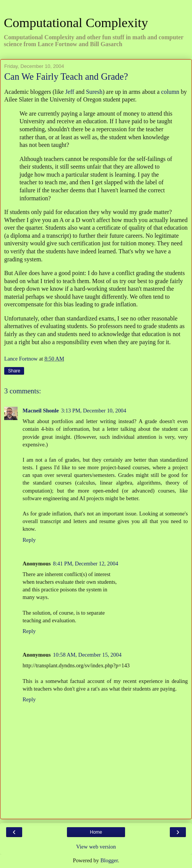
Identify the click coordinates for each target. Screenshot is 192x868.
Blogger (109, 860)
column (170, 92)
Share (14, 371)
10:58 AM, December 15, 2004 (87, 655)
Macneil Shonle (41, 411)
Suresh (94, 92)
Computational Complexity (76, 23)
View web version (96, 847)
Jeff (70, 92)
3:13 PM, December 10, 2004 (94, 411)
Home (96, 832)
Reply (29, 540)
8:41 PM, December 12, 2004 (86, 564)
